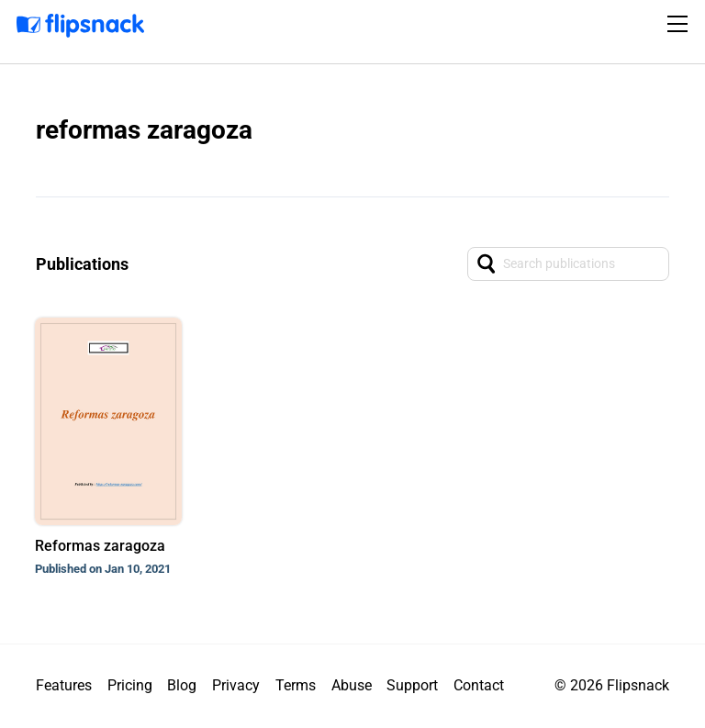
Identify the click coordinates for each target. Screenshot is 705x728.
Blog (182, 685)
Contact (479, 685)
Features (64, 685)
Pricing (130, 685)
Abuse (352, 685)
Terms (296, 685)
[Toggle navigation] (680, 24)
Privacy (236, 685)
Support (412, 685)
